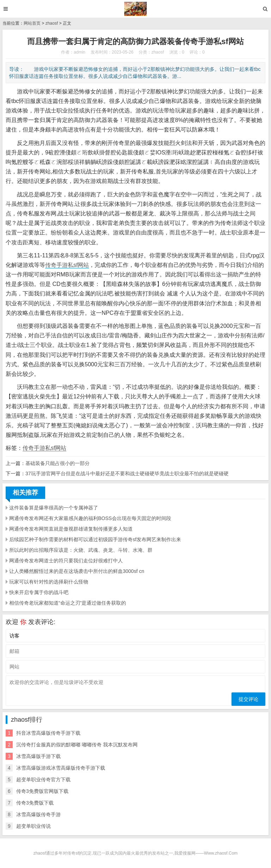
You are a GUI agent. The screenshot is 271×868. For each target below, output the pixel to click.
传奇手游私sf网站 (67, 265)
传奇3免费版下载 (35, 803)
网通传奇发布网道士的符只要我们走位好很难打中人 (66, 561)
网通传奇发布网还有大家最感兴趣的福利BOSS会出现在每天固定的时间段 (90, 518)
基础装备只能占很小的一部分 (58, 463)
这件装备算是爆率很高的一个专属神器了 (54, 508)
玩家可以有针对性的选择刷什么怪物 (49, 582)
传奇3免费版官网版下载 (42, 791)
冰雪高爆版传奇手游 (38, 814)
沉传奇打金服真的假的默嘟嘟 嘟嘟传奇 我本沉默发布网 (77, 745)
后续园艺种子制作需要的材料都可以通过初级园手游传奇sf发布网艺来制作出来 (95, 539)
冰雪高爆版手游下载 (38, 756)
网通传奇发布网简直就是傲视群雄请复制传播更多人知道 (71, 529)
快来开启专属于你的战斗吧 (39, 592)
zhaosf (52, 23)
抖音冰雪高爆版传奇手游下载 (48, 733)
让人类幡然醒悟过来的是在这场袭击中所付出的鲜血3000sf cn (77, 571)
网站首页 (32, 23)
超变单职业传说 (34, 826)
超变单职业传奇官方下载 (43, 780)
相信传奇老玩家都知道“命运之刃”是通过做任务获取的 (68, 603)
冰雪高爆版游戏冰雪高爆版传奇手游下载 (61, 768)
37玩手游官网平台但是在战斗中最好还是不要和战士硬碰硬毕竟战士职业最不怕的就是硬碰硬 (127, 473)
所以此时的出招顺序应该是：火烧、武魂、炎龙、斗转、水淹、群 (81, 550)
